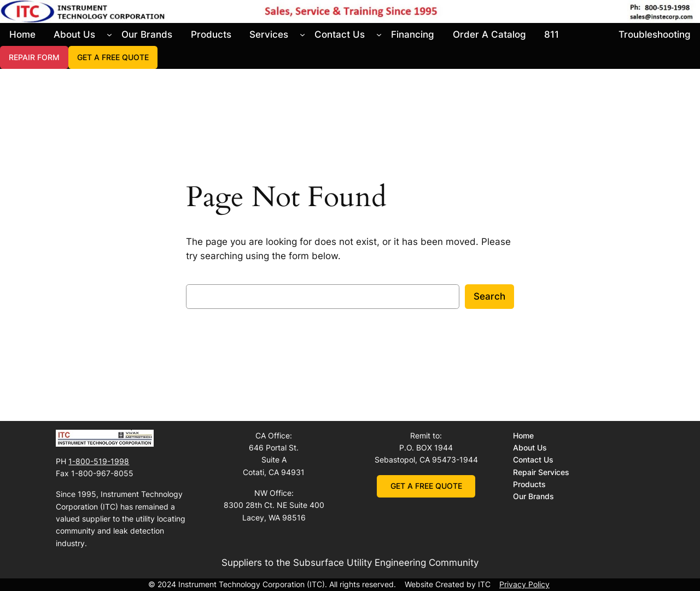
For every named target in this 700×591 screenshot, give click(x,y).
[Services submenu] (302, 34)
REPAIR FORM (34, 57)
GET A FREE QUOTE (113, 57)
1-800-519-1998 (99, 461)
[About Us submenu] (109, 34)
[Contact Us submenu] (379, 34)
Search (489, 296)
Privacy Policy (524, 584)
